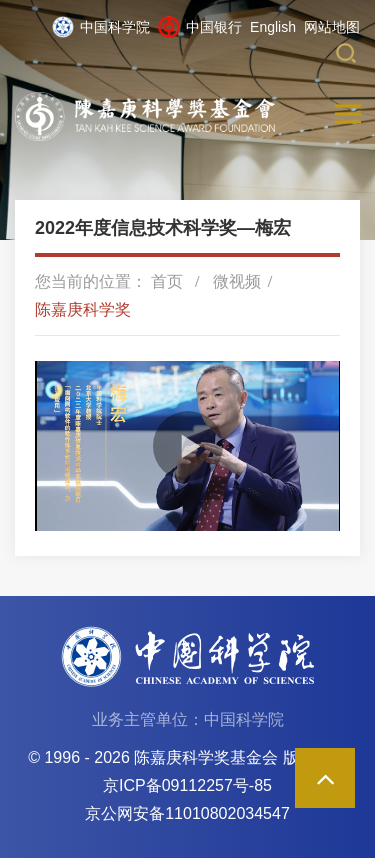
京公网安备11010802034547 (187, 813)
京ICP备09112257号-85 (187, 785)
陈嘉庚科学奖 (83, 309)
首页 (167, 281)
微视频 (237, 281)
